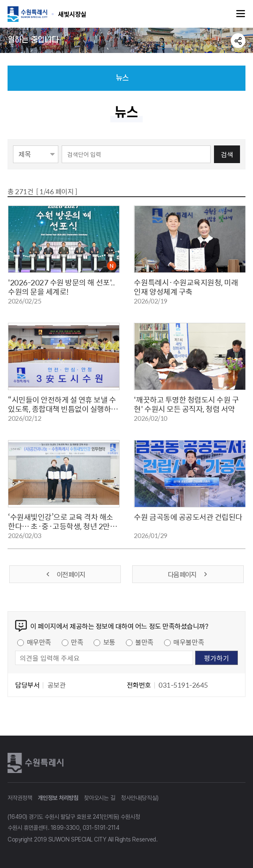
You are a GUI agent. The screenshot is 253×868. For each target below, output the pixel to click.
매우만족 (39, 642)
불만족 (144, 642)
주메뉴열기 (241, 14)
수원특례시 (37, 763)
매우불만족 (189, 642)
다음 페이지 (188, 574)
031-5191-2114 (101, 828)
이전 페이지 (65, 574)
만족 (77, 642)
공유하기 (238, 41)
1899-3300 (65, 828)
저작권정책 (20, 798)
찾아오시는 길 (99, 798)
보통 (109, 642)
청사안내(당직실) (140, 798)
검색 (227, 154)
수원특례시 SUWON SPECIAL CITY (72, 14)
